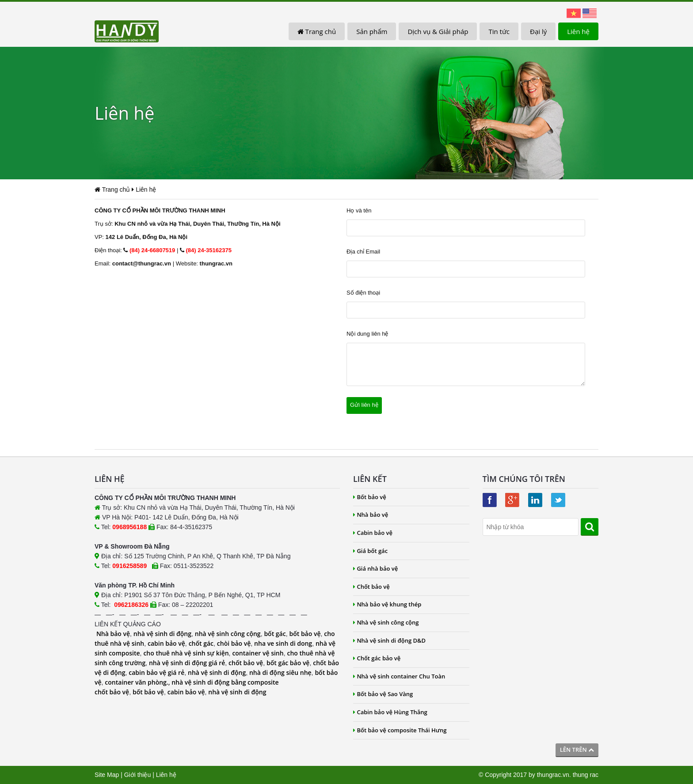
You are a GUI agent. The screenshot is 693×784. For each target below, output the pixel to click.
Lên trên (577, 750)
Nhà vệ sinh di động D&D (389, 640)
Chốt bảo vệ (371, 587)
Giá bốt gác (370, 551)
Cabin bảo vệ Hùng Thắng (390, 712)
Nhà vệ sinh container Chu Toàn (399, 676)
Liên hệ (578, 31)
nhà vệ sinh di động (162, 634)
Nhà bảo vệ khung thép (387, 604)
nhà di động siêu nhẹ (280, 672)
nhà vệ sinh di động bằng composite (225, 682)
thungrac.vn (553, 775)
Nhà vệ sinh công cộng (386, 622)
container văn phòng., (138, 682)
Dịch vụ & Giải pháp (438, 31)
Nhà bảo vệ (113, 634)
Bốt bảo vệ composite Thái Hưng (400, 730)
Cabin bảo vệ (373, 533)
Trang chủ (317, 31)
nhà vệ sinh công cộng (228, 634)
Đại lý (538, 31)
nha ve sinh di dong (283, 643)
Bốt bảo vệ (370, 497)
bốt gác (275, 634)
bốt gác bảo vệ (288, 663)
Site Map (107, 775)
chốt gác (201, 643)
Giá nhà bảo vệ (375, 568)
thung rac (586, 775)
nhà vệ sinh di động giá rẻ (187, 663)
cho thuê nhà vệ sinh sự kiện (186, 653)
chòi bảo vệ (234, 643)
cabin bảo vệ (166, 643)
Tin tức (499, 31)
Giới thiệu (138, 775)
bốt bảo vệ (305, 634)
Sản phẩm (372, 31)
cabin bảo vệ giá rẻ (156, 672)
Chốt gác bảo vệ (377, 658)
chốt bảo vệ (246, 663)
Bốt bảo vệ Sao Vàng (383, 694)
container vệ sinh (258, 653)
